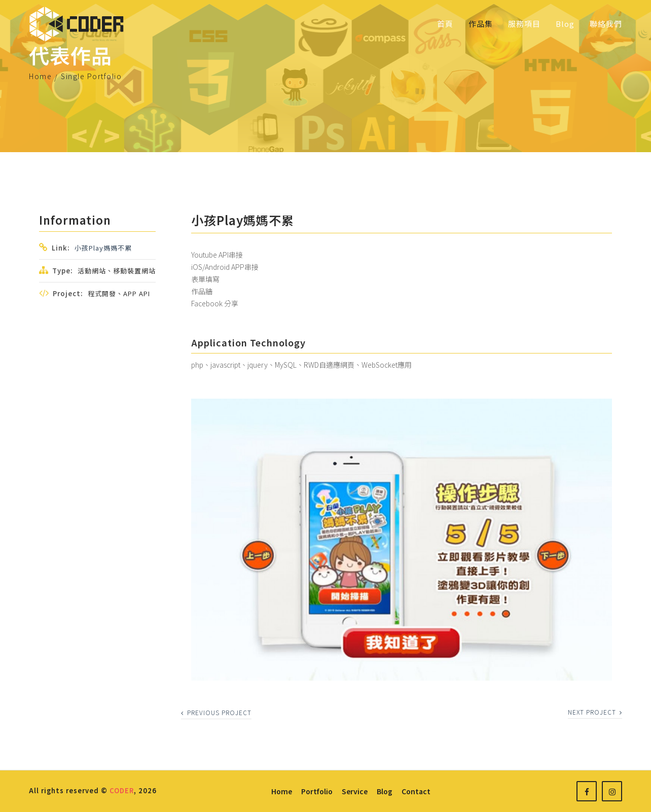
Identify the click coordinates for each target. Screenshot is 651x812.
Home (40, 76)
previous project (216, 712)
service (355, 791)
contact (416, 791)
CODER (122, 790)
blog (385, 791)
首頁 (445, 24)
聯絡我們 (606, 24)
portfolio (317, 791)
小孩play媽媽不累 (103, 248)
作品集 (481, 24)
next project (595, 712)
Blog (565, 24)
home (282, 791)
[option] (402, 539)
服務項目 (524, 24)
